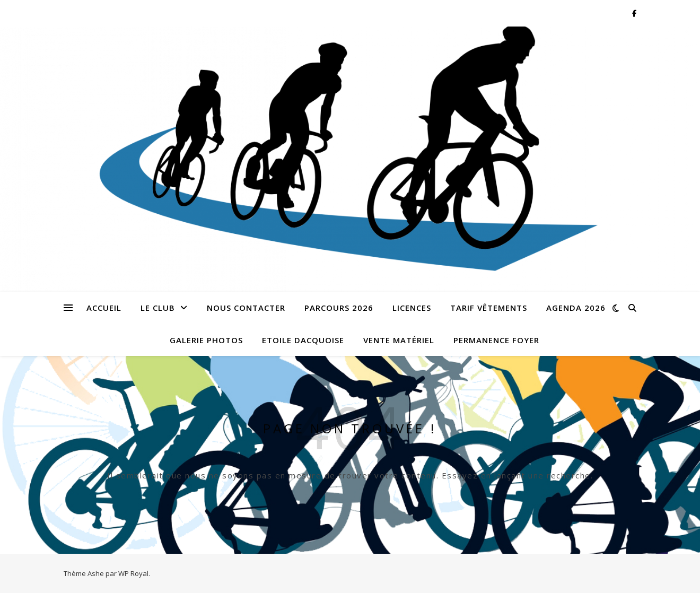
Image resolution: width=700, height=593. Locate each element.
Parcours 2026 (339, 308)
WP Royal (133, 573)
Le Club (158, 308)
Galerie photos (206, 340)
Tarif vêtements (489, 308)
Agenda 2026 (576, 308)
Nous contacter (246, 308)
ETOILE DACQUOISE (303, 340)
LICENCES (412, 308)
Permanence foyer (496, 340)
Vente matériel (399, 340)
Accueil (104, 308)
